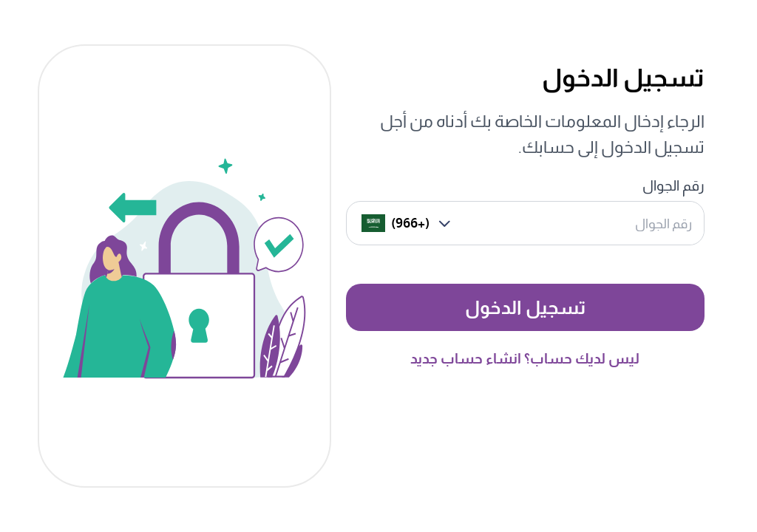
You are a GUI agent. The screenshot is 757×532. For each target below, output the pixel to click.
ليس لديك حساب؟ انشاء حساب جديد (525, 359)
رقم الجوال (673, 186)
